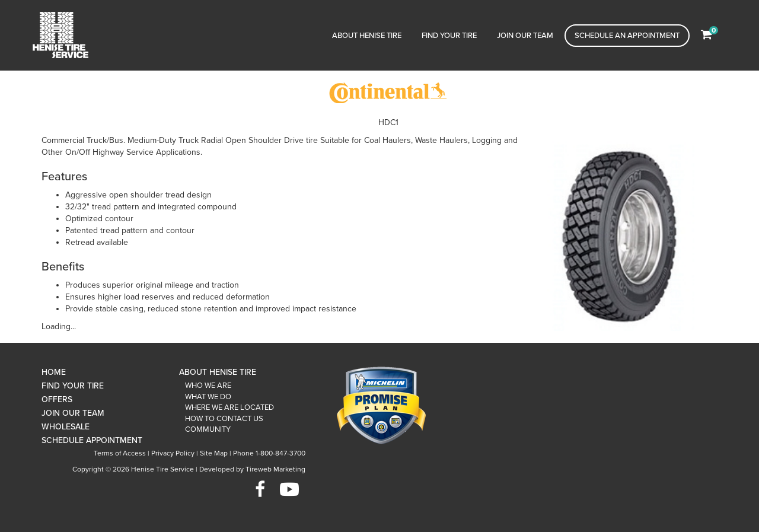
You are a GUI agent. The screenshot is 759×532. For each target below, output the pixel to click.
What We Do (208, 397)
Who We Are (208, 386)
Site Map (214, 453)
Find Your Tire (449, 36)
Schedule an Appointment (627, 36)
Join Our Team (525, 36)
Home (54, 372)
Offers (57, 399)
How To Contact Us (224, 419)
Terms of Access (120, 453)
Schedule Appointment (92, 440)
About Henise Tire (367, 36)
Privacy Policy (173, 453)
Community (208, 429)
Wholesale (66, 427)
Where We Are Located (229, 407)
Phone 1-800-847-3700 (269, 453)
